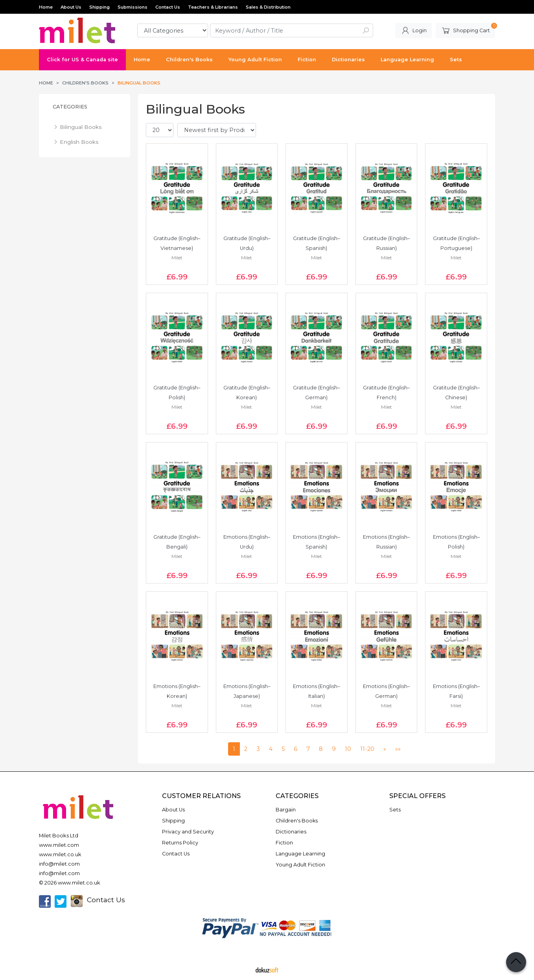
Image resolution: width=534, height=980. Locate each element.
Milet (177, 258)
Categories (70, 107)
